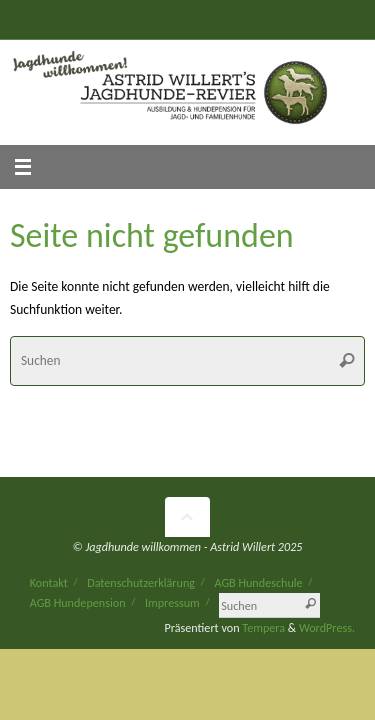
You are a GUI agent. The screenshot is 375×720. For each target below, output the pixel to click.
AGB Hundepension (78, 602)
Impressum (172, 602)
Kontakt (49, 582)
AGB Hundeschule (258, 582)
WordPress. (327, 627)
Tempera (263, 627)
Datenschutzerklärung (141, 582)
